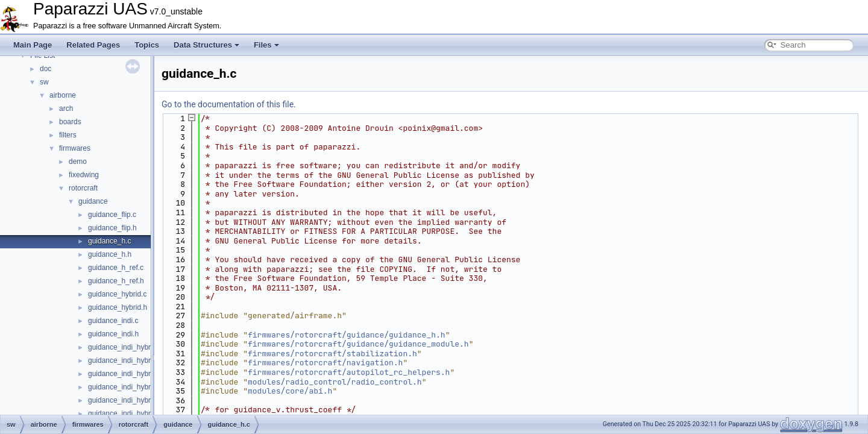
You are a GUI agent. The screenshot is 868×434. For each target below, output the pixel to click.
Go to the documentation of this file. (229, 104)
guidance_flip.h (112, 228)
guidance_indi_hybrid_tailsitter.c (139, 400)
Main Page (33, 45)
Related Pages (93, 45)
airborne (63, 95)
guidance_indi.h (113, 334)
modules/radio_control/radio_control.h (335, 382)
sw (44, 82)
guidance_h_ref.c (116, 268)
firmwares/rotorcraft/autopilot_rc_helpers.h (349, 372)
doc (46, 69)
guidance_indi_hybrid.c (125, 347)
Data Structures (206, 45)
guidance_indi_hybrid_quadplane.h (144, 387)
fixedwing (84, 175)
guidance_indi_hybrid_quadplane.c (144, 374)
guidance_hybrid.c (117, 294)
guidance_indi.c (113, 321)
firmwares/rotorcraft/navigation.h (325, 363)
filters (68, 135)
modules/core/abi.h (290, 391)
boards (70, 122)
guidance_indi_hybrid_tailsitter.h (140, 414)
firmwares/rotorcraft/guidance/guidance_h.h (347, 335)
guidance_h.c (109, 241)
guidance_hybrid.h (118, 307)
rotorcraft (83, 188)
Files (266, 45)
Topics (147, 45)
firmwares (75, 148)
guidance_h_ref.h (116, 281)
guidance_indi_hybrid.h (125, 360)
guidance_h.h (110, 254)
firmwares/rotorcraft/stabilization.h (332, 354)
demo (78, 162)
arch (66, 108)
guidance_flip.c (112, 215)
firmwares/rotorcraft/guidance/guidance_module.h (358, 344)
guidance (93, 201)
